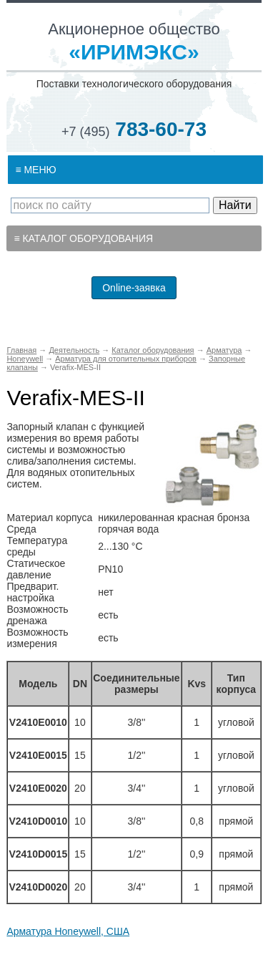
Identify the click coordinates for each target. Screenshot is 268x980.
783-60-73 (134, 129)
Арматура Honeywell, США (68, 931)
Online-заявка (134, 288)
